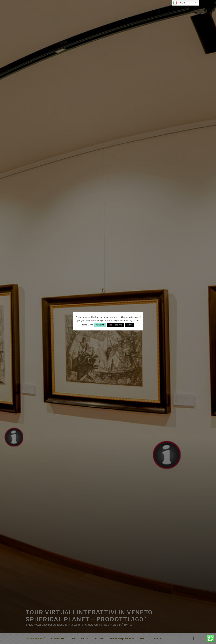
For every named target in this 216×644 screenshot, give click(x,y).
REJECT (129, 325)
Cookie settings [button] (115, 325)
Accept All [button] (100, 325)
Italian (179, 3)
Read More (87, 325)
